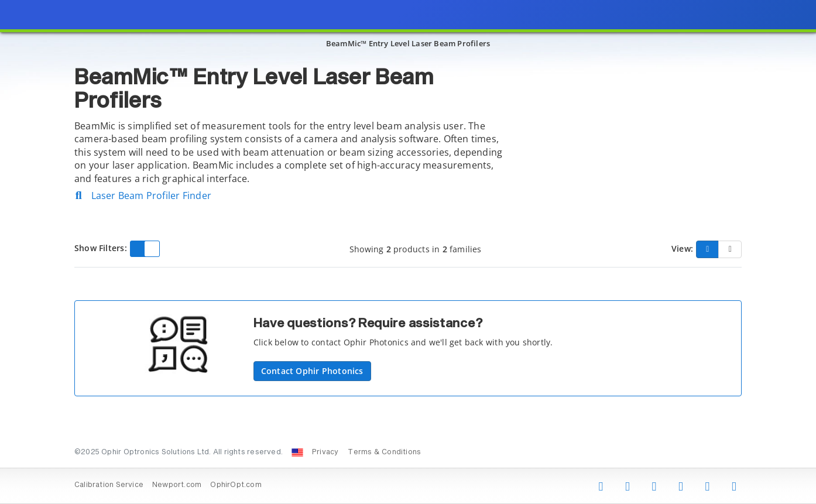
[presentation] (408, 252)
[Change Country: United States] (297, 452)
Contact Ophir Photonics (312, 371)
